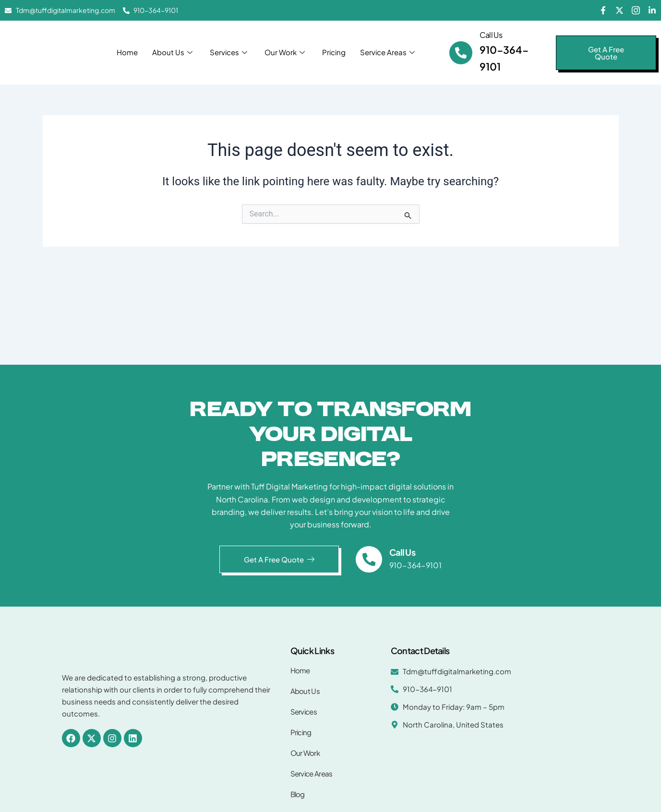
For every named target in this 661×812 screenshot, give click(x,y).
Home (127, 52)
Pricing (334, 52)
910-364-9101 (416, 565)
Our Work (285, 52)
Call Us (491, 35)
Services (228, 52)
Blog (298, 794)
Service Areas (387, 52)
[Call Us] (461, 53)
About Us (172, 52)
